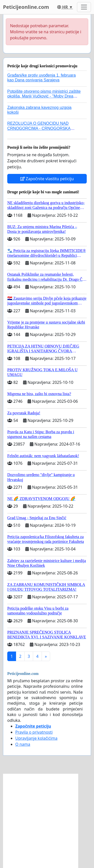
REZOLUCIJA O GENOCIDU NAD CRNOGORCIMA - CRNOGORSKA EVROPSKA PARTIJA (39, 128)
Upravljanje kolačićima (36, 738)
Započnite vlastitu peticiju (47, 179)
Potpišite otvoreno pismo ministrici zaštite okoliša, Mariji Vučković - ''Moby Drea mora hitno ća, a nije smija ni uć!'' (44, 96)
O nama (23, 744)
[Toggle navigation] (84, 7)
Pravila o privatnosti (34, 732)
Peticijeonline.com (26, 7)
